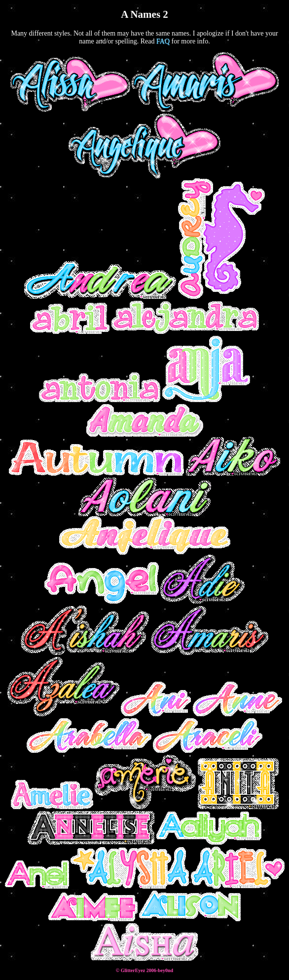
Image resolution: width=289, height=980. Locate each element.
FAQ (163, 41)
